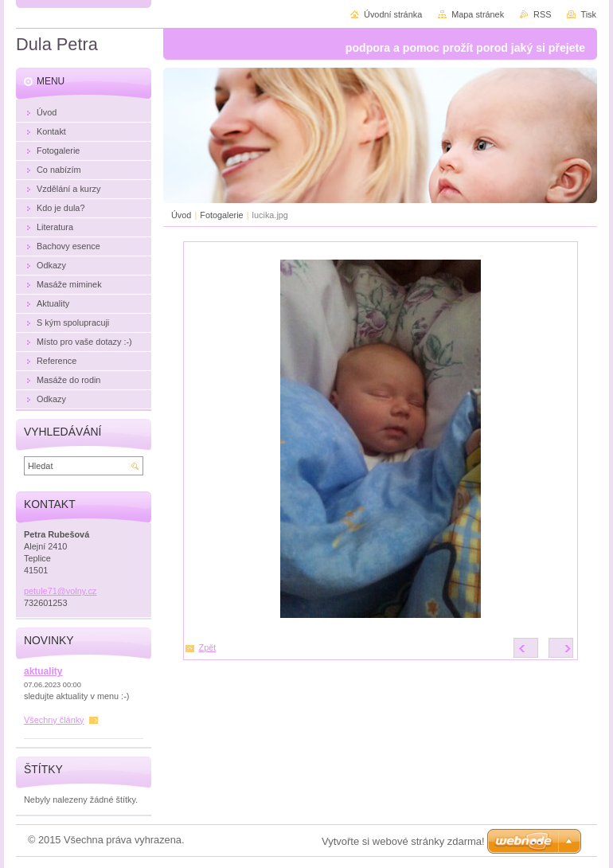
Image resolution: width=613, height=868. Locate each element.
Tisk (588, 14)
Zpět (208, 647)
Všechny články (54, 720)
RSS (542, 14)
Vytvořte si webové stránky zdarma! (403, 841)
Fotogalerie (221, 215)
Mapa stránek (478, 14)
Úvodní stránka (393, 14)
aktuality (43, 671)
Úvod (181, 215)
